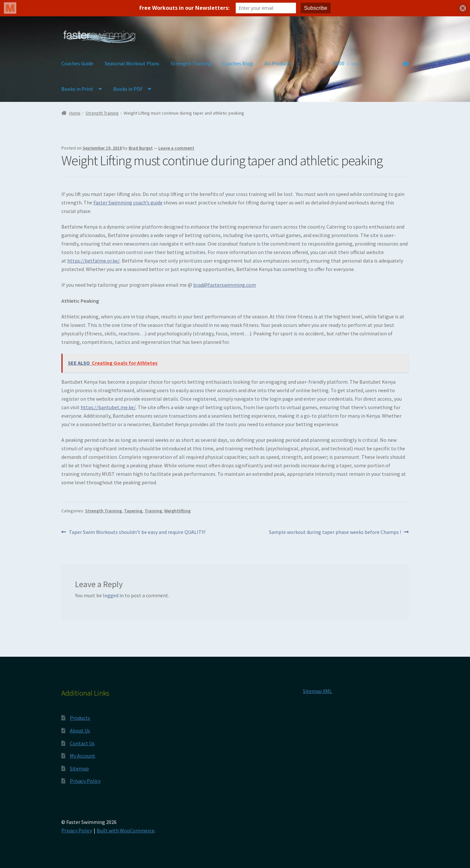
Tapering (133, 511)
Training (153, 511)
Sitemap (79, 768)
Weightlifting (177, 511)
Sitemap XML (317, 691)
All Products (278, 63)
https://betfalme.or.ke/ (94, 261)
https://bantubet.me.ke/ (108, 407)
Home (75, 113)
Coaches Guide (77, 63)
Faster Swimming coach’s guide (128, 202)
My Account (83, 756)
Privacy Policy (85, 781)
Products (80, 718)
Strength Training (191, 63)
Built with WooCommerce (125, 830)
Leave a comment (176, 148)
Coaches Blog (238, 63)
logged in (113, 595)
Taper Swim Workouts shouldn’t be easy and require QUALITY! (137, 532)
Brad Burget (141, 148)
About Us (80, 731)
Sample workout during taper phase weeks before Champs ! (335, 532)
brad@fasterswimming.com (225, 285)
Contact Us (82, 743)
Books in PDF (128, 89)
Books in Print (77, 89)
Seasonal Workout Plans (132, 63)
